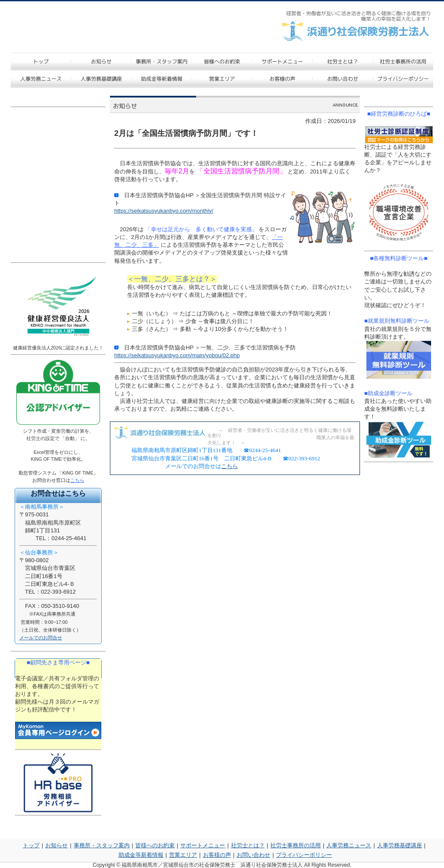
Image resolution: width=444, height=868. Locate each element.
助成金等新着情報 (141, 855)
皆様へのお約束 (155, 845)
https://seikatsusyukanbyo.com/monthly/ (164, 211)
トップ (31, 845)
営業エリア (183, 855)
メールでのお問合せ (41, 638)
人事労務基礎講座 (400, 845)
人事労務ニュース (349, 845)
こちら (230, 466)
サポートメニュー (203, 845)
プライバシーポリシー (304, 855)
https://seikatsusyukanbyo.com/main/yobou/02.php (177, 355)
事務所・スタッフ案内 (102, 845)
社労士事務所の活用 (295, 845)
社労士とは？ (248, 845)
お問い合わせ (253, 855)
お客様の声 (217, 855)
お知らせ (56, 845)
